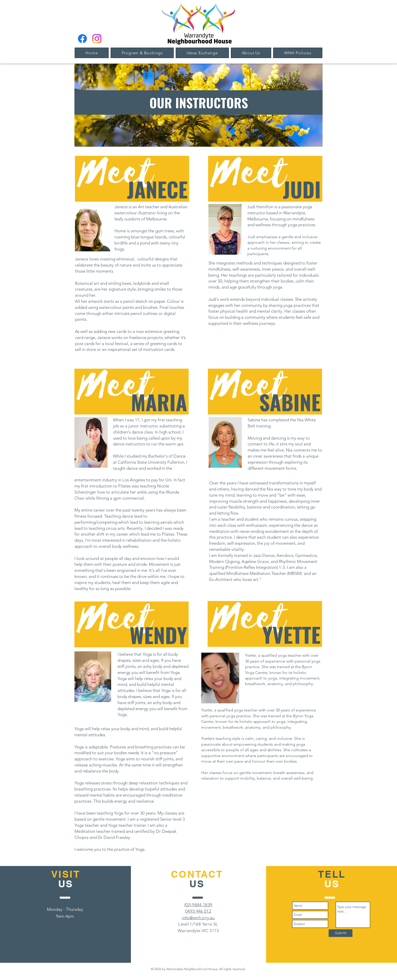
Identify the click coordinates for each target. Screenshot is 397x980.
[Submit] (341, 933)
